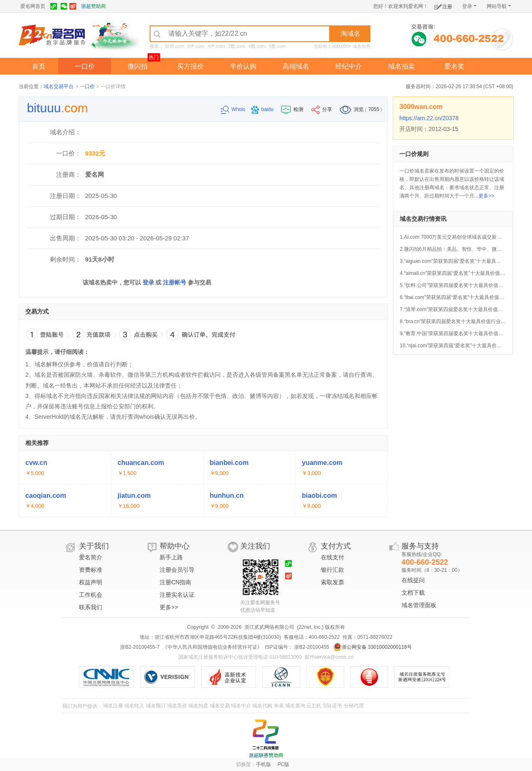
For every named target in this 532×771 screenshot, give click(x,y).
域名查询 (295, 706)
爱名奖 (454, 66)
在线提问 (413, 580)
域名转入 (134, 706)
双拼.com (175, 46)
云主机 (314, 706)
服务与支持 (420, 546)
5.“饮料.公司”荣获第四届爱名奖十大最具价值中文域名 (459, 285)
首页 (39, 66)
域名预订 (156, 706)
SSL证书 (333, 706)
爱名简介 (91, 557)
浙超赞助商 (94, 6)
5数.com (277, 46)
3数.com (237, 46)
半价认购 (243, 66)
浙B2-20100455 (311, 647)
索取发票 (332, 582)
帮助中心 (175, 546)
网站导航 (499, 6)
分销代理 (354, 706)
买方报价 (190, 66)
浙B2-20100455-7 (140, 647)
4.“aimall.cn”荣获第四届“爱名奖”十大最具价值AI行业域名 (462, 273)
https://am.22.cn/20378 (429, 118)
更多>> (486, 196)
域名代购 (262, 706)
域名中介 (241, 706)
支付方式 (336, 546)
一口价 (85, 66)
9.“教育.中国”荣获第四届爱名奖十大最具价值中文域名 (459, 334)
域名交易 (220, 706)
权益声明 (91, 582)
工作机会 (91, 595)
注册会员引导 (177, 570)
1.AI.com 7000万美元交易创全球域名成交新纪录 (453, 237)
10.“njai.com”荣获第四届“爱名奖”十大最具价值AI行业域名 (463, 346)
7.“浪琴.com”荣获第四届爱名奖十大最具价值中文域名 (459, 309)
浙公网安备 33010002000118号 (373, 647)
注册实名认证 (177, 595)
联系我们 (91, 607)
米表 (279, 706)
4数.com (257, 46)
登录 (469, 6)
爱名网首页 (33, 6)
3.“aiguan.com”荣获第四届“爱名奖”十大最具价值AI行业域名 (465, 261)
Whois (234, 109)
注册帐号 (175, 282)
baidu (263, 109)
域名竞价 (177, 706)
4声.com (216, 46)
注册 (443, 5)
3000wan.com (421, 107)
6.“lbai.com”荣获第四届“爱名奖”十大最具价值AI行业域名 (462, 297)
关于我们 (94, 546)
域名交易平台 (59, 86)
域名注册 (113, 706)
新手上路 (171, 557)
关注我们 (255, 546)
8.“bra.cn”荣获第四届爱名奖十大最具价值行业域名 (455, 321)
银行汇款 (332, 570)
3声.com (196, 46)
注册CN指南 (175, 582)
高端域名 (296, 66)
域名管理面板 (419, 605)
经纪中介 (349, 66)
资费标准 (91, 570)
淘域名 (350, 33)
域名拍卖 (401, 66)
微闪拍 (138, 66)
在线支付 (332, 557)
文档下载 (413, 593)
